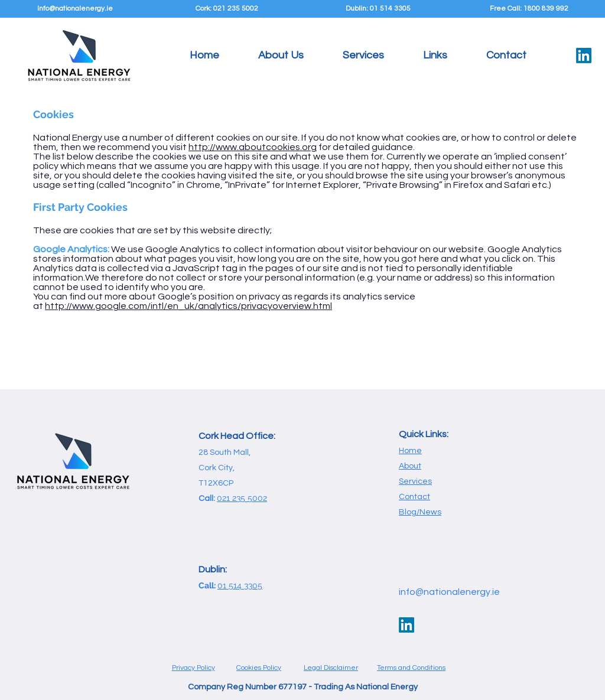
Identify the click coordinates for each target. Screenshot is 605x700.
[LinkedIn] (584, 56)
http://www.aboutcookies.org (253, 147)
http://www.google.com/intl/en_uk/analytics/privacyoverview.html (188, 306)
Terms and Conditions (411, 668)
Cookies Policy (259, 668)
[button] (363, 56)
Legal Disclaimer (331, 668)
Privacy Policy (193, 668)
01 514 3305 (240, 585)
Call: (208, 585)
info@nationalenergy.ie (449, 592)
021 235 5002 (242, 498)
